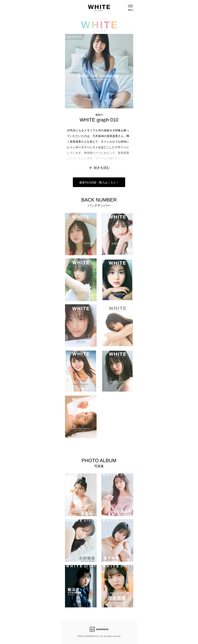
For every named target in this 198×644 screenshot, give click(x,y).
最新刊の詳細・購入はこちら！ (99, 182)
